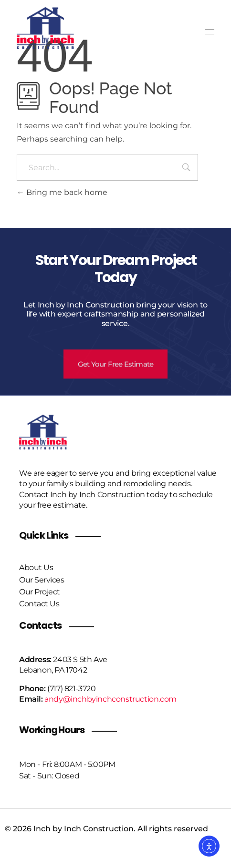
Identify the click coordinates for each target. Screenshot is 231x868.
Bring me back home (62, 192)
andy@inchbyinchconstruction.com (110, 699)
